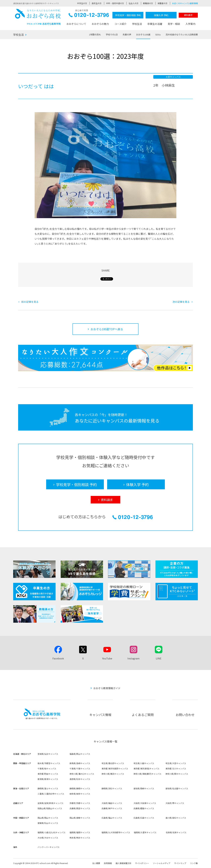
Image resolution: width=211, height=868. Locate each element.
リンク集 (194, 863)
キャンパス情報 (100, 715)
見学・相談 (174, 24)
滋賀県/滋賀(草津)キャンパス (51, 803)
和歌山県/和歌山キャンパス (50, 808)
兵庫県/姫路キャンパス (144, 808)
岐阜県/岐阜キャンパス (80, 794)
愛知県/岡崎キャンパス (144, 788)
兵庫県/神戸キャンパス (112, 808)
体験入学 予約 (161, 15)
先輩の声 (127, 34)
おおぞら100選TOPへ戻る (107, 329)
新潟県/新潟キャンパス (48, 779)
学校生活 (137, 24)
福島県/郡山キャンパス (80, 754)
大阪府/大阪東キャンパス (145, 803)
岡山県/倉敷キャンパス (80, 818)
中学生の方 (82, 3)
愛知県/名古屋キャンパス (177, 788)
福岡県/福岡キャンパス (80, 832)
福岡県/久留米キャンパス (145, 832)
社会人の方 (134, 3)
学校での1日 (112, 34)
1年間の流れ (95, 34)
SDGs (158, 34)
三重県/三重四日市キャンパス (51, 794)
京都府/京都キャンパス (80, 803)
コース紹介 (121, 24)
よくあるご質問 (143, 715)
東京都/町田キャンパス (48, 774)
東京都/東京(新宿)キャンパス (146, 768)
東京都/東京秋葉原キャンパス (115, 768)
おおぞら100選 (143, 34)
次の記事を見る (181, 302)
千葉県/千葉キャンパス (80, 768)
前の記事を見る (30, 302)
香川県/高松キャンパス (176, 818)
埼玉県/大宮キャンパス (176, 763)
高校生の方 (97, 3)
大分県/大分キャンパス (48, 838)
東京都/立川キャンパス (176, 768)
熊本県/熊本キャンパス (80, 838)
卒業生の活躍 (155, 24)
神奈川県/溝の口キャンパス (82, 774)
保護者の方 (163, 3)
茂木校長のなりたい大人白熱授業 (182, 34)
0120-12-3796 (89, 16)
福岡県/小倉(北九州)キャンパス (52, 832)
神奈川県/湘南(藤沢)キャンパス (147, 774)
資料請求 (188, 15)
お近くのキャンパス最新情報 (185, 3)
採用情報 (108, 863)
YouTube (107, 658)
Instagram (133, 658)
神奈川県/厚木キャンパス (177, 774)
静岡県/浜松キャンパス (112, 788)
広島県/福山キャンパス (112, 818)
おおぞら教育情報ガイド (107, 688)
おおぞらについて (76, 24)
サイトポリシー (142, 863)
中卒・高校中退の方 (115, 3)
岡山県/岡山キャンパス (48, 818)
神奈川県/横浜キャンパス (113, 774)
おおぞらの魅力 (100, 24)
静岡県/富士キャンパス (48, 788)
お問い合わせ (185, 715)
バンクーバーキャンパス (49, 847)
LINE (159, 658)
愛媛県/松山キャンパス (48, 823)
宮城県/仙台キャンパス (48, 754)
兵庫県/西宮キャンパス (80, 808)
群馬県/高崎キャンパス (80, 763)
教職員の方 (148, 3)
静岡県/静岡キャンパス (80, 788)
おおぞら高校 (38, 17)
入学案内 (190, 24)
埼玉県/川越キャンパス (144, 763)
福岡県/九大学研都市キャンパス (116, 832)
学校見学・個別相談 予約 (128, 15)
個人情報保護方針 (123, 863)
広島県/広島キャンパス (144, 818)
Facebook (58, 658)
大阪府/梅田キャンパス (112, 803)
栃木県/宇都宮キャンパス (49, 763)
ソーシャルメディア (162, 863)
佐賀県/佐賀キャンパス (176, 832)
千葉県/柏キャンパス (47, 768)
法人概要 (96, 863)
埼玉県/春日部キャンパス (113, 763)
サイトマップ (180, 863)
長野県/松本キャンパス (80, 779)
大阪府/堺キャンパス (175, 803)
